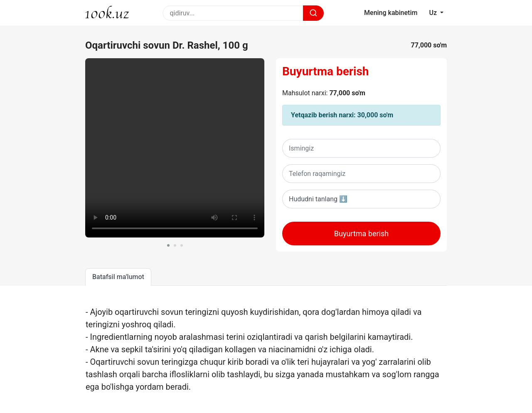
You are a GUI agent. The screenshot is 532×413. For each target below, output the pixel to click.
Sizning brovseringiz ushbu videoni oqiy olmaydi (175, 148)
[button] (168, 245)
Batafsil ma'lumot (118, 277)
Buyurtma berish (326, 71)
